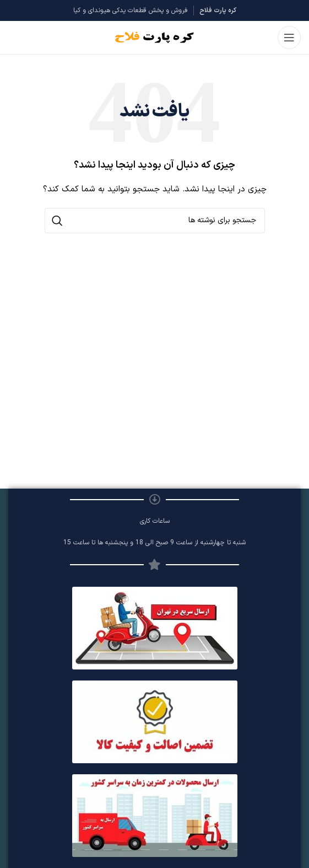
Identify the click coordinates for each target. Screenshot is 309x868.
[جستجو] (155, 221)
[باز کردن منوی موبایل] (289, 37)
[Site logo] (154, 37)
